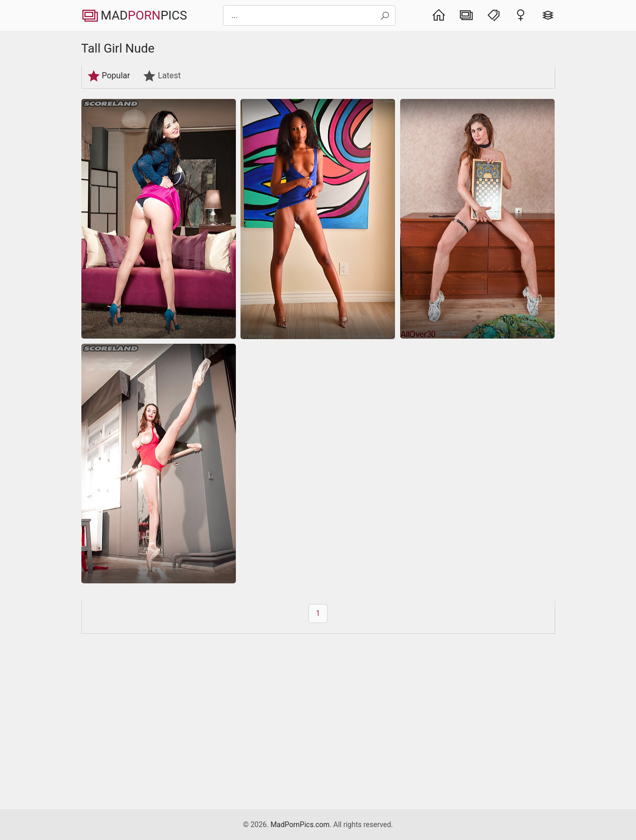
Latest (162, 76)
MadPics (134, 15)
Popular (109, 76)
